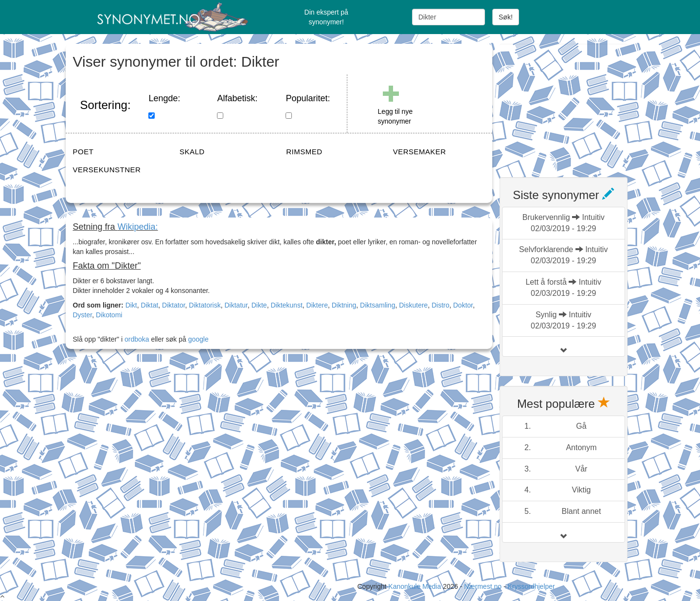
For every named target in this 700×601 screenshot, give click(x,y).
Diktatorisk (205, 305)
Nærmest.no (483, 586)
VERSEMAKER (420, 152)
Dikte (259, 305)
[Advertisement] (573, 105)
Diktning (344, 305)
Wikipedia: (138, 227)
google (198, 339)
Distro (440, 305)
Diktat (150, 305)
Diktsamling (377, 305)
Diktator (173, 305)
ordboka (136, 339)
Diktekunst (286, 305)
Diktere (317, 305)
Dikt (131, 305)
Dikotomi (109, 315)
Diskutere (413, 305)
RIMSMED (304, 152)
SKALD (192, 152)
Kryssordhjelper (531, 586)
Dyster (83, 315)
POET (83, 152)
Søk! (506, 17)
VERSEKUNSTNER (107, 170)
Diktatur (236, 305)
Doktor (463, 305)
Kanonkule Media (415, 586)
